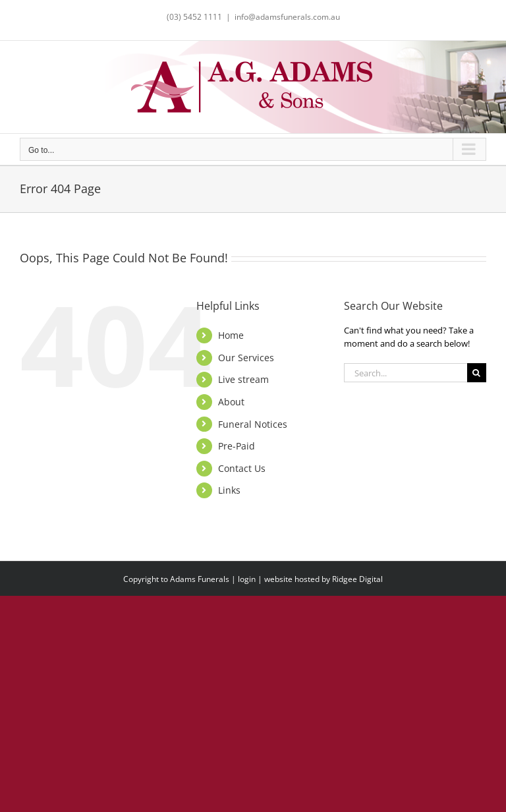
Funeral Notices (253, 424)
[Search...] (406, 373)
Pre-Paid (237, 446)
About (231, 402)
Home (231, 335)
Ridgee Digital (357, 579)
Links (229, 490)
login (247, 579)
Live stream (243, 379)
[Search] (477, 373)
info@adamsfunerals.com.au (287, 17)
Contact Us (242, 468)
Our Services (246, 358)
